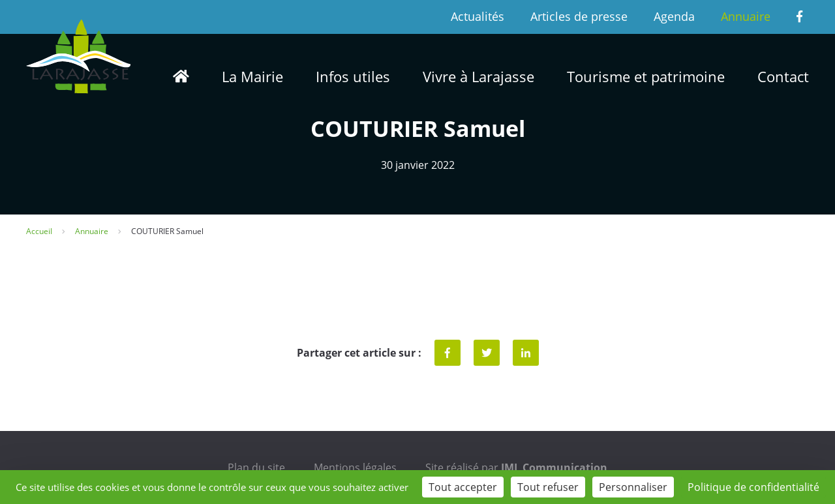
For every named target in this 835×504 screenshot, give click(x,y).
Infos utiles (353, 76)
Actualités (478, 16)
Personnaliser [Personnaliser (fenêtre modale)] (633, 487)
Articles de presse (579, 16)
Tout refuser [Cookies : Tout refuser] (548, 487)
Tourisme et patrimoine (646, 76)
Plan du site (256, 467)
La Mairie (252, 76)
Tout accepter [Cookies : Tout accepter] (463, 487)
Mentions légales (355, 467)
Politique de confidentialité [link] (753, 487)
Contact (783, 76)
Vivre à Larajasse (478, 76)
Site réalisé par (516, 467)
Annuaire (746, 16)
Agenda (674, 16)
